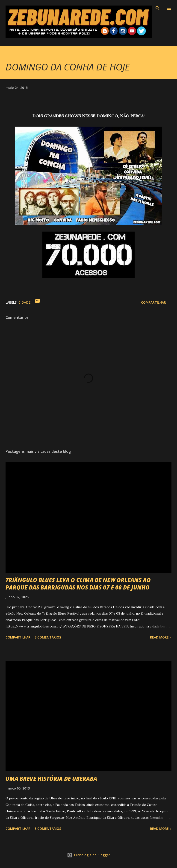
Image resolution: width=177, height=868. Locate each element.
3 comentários (48, 637)
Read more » (161, 637)
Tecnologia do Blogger (88, 855)
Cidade (24, 302)
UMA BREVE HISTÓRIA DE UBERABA (51, 779)
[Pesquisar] (158, 8)
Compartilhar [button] (153, 302)
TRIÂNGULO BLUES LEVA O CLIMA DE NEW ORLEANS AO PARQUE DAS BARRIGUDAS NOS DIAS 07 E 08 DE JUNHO (78, 584)
